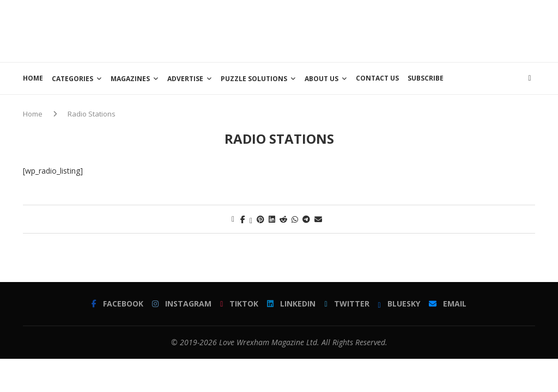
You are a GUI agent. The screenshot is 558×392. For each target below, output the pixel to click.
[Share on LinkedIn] (272, 219)
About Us (322, 79)
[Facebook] (117, 304)
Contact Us (377, 78)
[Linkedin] (291, 304)
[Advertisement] (337, 30)
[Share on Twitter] (251, 219)
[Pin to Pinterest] (260, 219)
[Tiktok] (239, 304)
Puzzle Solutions (254, 79)
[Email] (448, 304)
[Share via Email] (318, 219)
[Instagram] (182, 304)
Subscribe (426, 78)
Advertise (185, 79)
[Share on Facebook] (243, 219)
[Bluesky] (399, 304)
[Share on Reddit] (283, 219)
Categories (72, 79)
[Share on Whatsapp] (295, 219)
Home (33, 78)
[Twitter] (347, 304)
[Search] (530, 78)
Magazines (130, 79)
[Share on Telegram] (306, 219)
